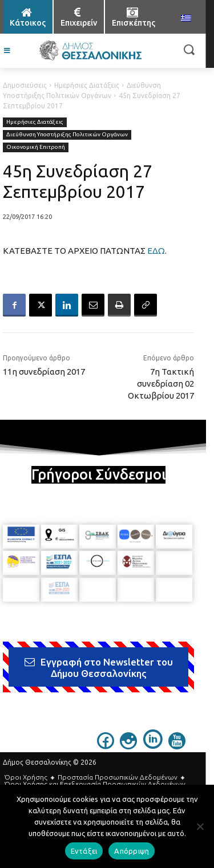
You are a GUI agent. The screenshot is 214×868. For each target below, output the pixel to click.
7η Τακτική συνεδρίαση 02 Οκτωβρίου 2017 (161, 384)
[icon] (106, 746)
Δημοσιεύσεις (25, 85)
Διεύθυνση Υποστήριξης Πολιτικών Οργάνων (67, 135)
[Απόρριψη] (200, 826)
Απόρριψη (132, 851)
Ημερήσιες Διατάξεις (87, 85)
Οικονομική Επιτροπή (36, 147)
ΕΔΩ (156, 251)
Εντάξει (84, 851)
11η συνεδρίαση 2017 (44, 372)
